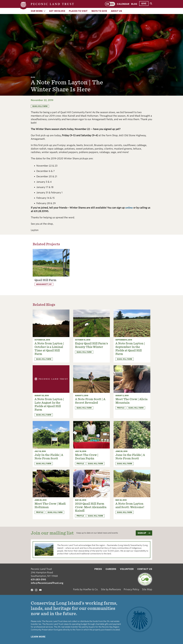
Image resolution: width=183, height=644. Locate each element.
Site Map (147, 589)
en (108, 4)
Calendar (123, 4)
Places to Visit (78, 11)
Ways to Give (99, 11)
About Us (116, 11)
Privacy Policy (131, 589)
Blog (134, 4)
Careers (111, 569)
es (112, 4)
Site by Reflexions (111, 589)
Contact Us (145, 569)
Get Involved (57, 11)
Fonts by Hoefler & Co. (86, 589)
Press (98, 569)
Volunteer (127, 569)
